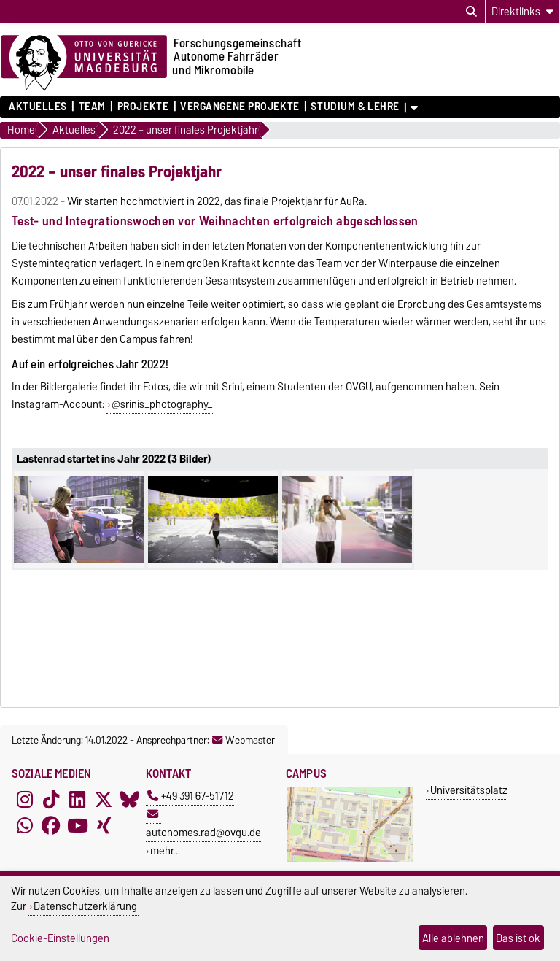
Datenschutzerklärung (85, 906)
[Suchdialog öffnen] (471, 12)
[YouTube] (77, 826)
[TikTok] (51, 800)
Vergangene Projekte (240, 107)
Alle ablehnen (453, 938)
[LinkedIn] (77, 800)
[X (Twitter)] (104, 800)
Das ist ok (518, 938)
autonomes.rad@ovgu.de (203, 825)
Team (92, 107)
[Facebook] (51, 826)
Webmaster (244, 740)
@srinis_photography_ (162, 404)
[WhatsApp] (25, 826)
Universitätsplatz (469, 790)
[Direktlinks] (522, 11)
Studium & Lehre (355, 107)
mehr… (165, 850)
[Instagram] (25, 800)
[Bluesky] (130, 800)
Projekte (143, 107)
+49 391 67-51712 (191, 796)
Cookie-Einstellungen (60, 938)
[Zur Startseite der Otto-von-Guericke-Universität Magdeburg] (84, 63)
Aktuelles (38, 107)
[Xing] (104, 826)
